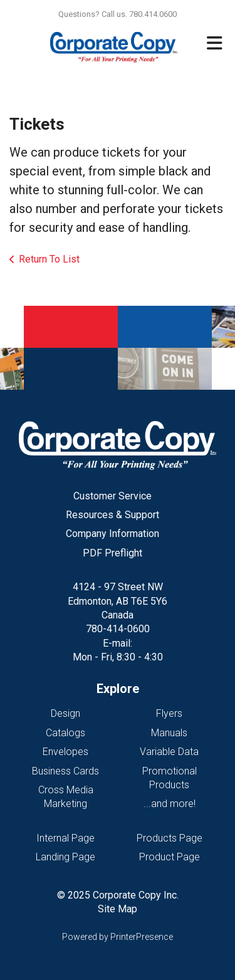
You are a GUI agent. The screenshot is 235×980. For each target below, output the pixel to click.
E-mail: (118, 643)
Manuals (169, 733)
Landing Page (65, 857)
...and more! (170, 804)
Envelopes (65, 752)
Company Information (112, 534)
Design (65, 713)
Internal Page (65, 838)
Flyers (169, 713)
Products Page (170, 838)
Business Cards (65, 771)
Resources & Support (112, 515)
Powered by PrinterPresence (118, 937)
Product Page (170, 857)
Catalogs (65, 733)
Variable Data (169, 752)
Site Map (118, 909)
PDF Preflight (112, 553)
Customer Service (112, 496)
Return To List (49, 259)
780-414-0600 (118, 629)
